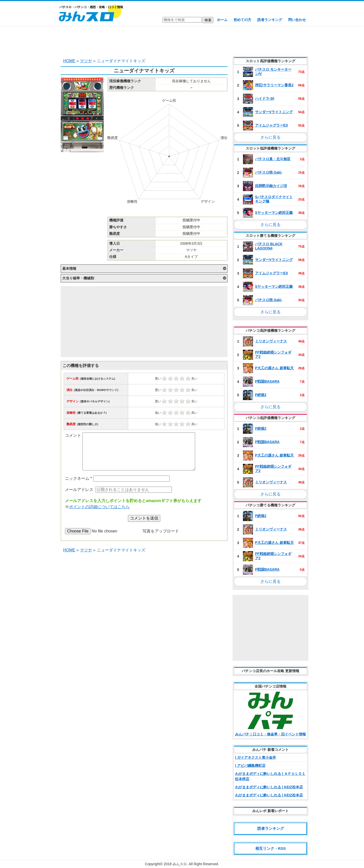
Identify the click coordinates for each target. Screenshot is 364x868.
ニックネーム (78, 478)
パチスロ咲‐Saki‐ (269, 172)
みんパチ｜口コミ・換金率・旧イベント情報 (270, 734)
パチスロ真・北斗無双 (273, 159)
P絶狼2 (261, 395)
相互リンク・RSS (271, 848)
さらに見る (270, 137)
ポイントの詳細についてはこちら (99, 507)
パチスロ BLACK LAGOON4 (269, 246)
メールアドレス (79, 490)
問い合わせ (297, 20)
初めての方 (242, 20)
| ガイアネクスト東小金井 (256, 757)
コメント (73, 435)
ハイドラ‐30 (265, 98)
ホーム (222, 20)
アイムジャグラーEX (272, 125)
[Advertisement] (182, 40)
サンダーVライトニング (274, 112)
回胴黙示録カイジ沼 (271, 186)
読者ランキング (270, 20)
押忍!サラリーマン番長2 (274, 85)
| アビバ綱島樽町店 (250, 766)
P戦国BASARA (267, 381)
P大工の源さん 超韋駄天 (274, 368)
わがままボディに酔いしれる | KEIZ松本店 (269, 787)
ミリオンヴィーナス (271, 341)
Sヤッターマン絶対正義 (274, 213)
